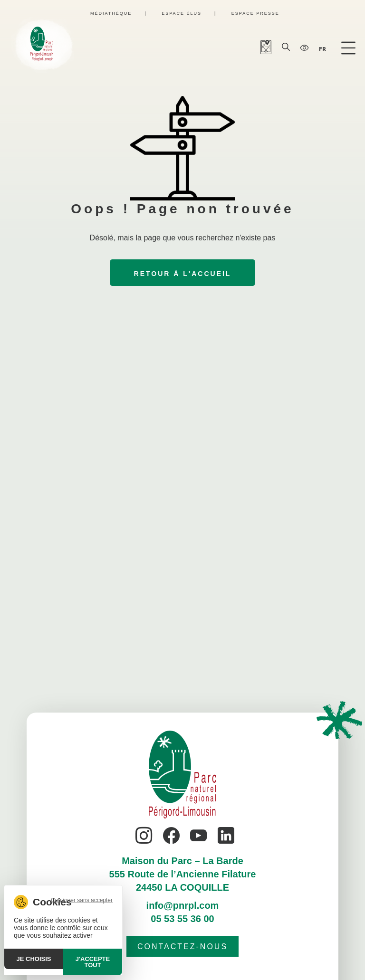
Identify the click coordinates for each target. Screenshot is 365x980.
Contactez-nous (182, 947)
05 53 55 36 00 (182, 919)
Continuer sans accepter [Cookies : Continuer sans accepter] (82, 900)
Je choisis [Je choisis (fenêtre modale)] (34, 959)
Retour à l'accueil (183, 274)
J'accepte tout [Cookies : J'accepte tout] (93, 962)
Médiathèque (111, 13)
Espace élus (182, 13)
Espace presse (255, 13)
